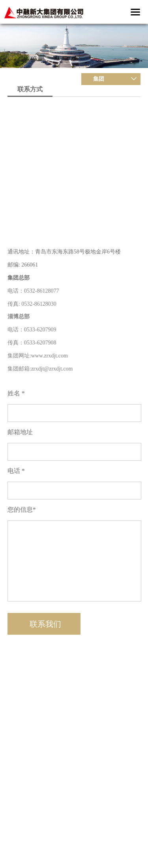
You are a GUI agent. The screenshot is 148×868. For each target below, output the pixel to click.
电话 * (16, 471)
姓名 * (16, 393)
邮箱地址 (20, 432)
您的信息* (22, 510)
